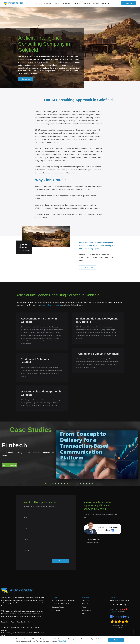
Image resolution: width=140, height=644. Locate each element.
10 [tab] (74, 483)
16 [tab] (93, 483)
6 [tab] (62, 483)
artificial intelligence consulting (50, 305)
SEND (61, 561)
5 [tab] (58, 483)
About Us (85, 601)
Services (55, 597)
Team (84, 607)
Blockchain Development (60, 604)
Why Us (85, 604)
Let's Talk (129, 3)
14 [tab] (87, 483)
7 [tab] (65, 483)
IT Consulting (57, 610)
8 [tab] (68, 483)
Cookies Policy (26, 622)
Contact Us (106, 3)
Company (86, 597)
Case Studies (87, 610)
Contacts (113, 597)
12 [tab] (80, 483)
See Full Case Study (10, 465)
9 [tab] (71, 483)
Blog (84, 614)
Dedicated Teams (58, 607)
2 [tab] (49, 483)
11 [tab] (77, 483)
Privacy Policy (62, 641)
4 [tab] (55, 483)
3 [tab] (52, 483)
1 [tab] (46, 483)
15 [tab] (90, 483)
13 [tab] (83, 483)
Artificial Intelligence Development (64, 601)
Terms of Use (16, 622)
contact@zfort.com (93, 542)
